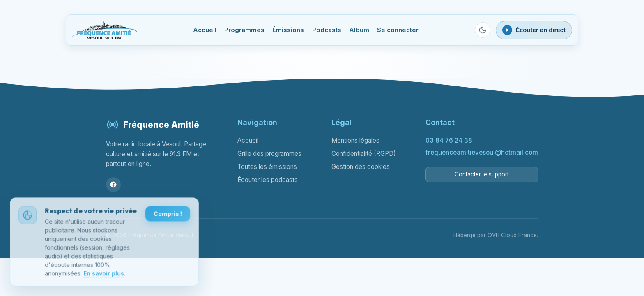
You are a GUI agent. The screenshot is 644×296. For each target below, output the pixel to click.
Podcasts (327, 30)
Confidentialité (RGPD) (364, 154)
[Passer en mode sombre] (483, 30)
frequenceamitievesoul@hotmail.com (482, 152)
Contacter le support (482, 174)
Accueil (205, 30)
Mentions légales (355, 140)
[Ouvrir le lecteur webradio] (534, 30)
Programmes (244, 30)
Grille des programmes (269, 154)
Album (359, 30)
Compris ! (167, 215)
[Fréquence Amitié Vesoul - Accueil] (104, 30)
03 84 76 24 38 (449, 140)
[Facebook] (113, 185)
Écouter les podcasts (268, 180)
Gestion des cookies (361, 167)
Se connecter (398, 30)
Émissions (288, 30)
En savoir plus (104, 274)
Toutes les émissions (267, 167)
